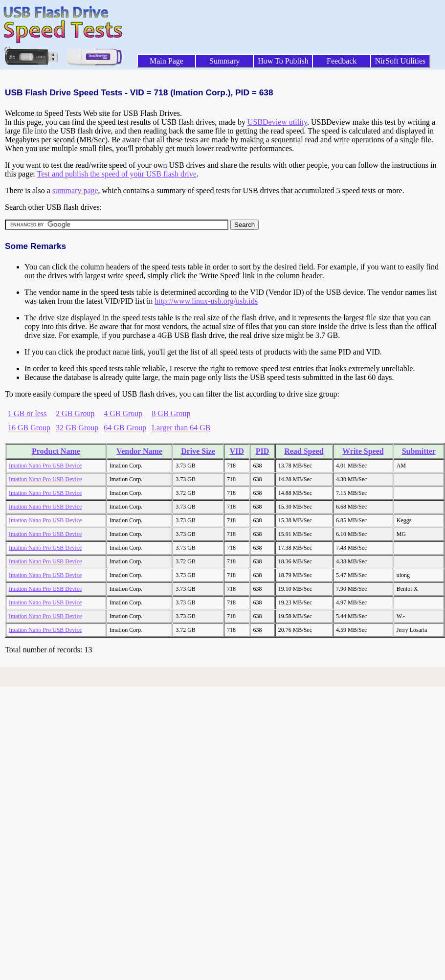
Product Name (56, 451)
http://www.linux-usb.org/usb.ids (206, 301)
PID (263, 451)
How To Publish (283, 61)
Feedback (342, 61)
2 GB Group (75, 413)
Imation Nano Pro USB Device (45, 466)
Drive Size (198, 451)
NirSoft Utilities (400, 61)
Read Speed (304, 451)
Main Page (167, 61)
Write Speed (363, 451)
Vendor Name (139, 451)
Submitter (419, 451)
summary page (75, 190)
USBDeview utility (277, 122)
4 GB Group (123, 413)
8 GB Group (171, 413)
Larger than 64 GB (181, 428)
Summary (224, 61)
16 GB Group (29, 428)
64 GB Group (125, 428)
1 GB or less (27, 413)
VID (237, 451)
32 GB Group (77, 428)
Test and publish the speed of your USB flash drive (116, 174)
